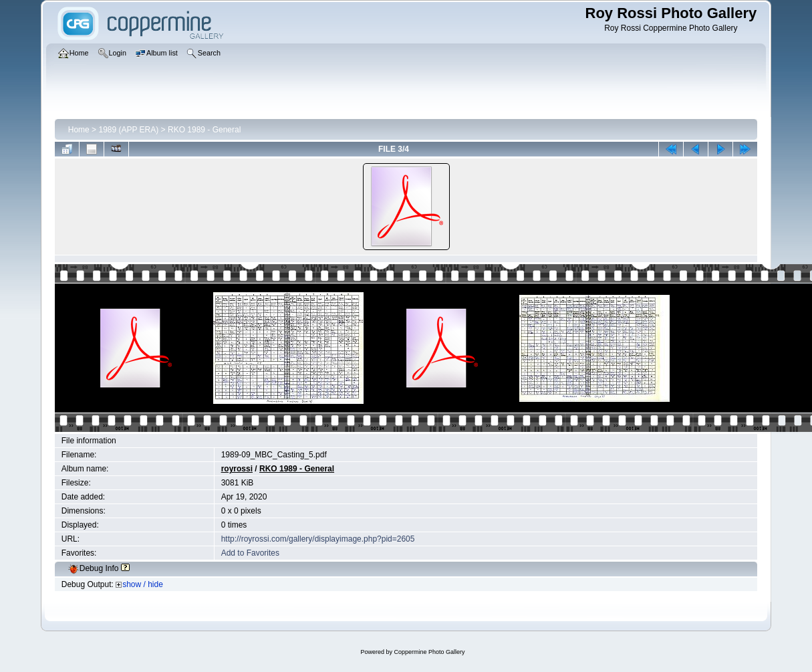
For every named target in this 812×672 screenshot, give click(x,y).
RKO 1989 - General (204, 130)
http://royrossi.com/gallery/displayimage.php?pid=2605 (318, 539)
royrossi (237, 469)
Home (79, 130)
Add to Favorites (250, 553)
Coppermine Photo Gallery (429, 652)
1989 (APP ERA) (128, 130)
